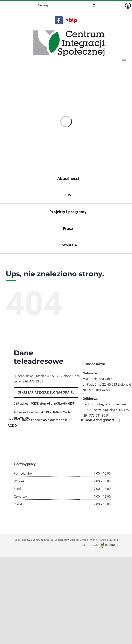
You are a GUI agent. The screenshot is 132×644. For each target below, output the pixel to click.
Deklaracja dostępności (97, 420)
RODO (12, 426)
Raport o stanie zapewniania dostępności (38, 420)
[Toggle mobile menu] (124, 59)
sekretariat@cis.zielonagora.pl (46, 392)
